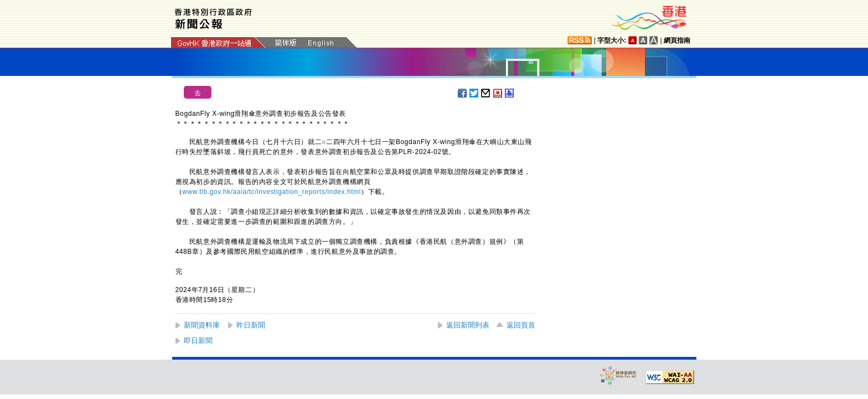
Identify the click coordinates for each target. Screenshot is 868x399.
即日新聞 (198, 341)
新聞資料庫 (202, 325)
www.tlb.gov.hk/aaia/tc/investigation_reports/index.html (272, 192)
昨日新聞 (251, 325)
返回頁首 (521, 325)
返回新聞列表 (468, 325)
